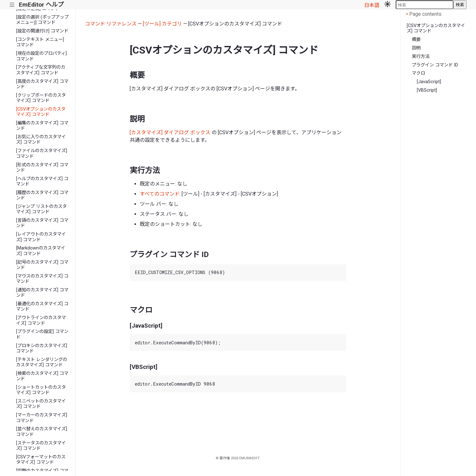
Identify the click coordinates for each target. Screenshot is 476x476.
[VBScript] (427, 90)
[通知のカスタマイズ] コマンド (42, 293)
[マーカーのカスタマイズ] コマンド (42, 418)
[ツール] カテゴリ (162, 24)
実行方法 (421, 57)
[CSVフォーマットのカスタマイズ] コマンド (41, 460)
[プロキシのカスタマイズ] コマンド (42, 348)
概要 (416, 40)
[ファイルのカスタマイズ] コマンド (42, 153)
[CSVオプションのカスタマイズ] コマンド (41, 112)
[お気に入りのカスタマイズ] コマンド (41, 140)
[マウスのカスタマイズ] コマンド (42, 279)
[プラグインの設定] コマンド (42, 334)
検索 (460, 5)
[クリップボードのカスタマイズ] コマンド (41, 98)
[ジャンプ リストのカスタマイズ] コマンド (41, 209)
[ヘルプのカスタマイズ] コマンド (42, 181)
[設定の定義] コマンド (38, 9)
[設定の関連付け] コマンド (42, 31)
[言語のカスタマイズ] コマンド (42, 223)
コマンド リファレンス (111, 24)
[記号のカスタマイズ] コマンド (42, 265)
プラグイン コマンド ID (435, 65)
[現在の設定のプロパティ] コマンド (41, 56)
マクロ (418, 73)
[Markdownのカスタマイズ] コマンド (41, 251)
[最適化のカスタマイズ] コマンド (42, 307)
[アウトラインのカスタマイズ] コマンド (41, 320)
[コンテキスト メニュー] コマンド (40, 42)
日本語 (372, 5)
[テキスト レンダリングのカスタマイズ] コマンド (42, 362)
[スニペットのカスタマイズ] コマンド (41, 404)
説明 (416, 48)
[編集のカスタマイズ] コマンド (42, 126)
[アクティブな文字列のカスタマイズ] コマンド (41, 70)
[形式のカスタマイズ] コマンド (42, 168)
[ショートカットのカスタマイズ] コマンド (41, 390)
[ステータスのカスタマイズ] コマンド (41, 446)
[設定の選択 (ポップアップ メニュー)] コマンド (42, 20)
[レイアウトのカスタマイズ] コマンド (41, 237)
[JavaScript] (429, 82)
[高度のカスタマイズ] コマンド (42, 84)
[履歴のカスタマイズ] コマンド (42, 195)
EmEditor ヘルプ (41, 5)
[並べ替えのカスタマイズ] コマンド (42, 432)
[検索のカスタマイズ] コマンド (42, 376)
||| (12, 5)
